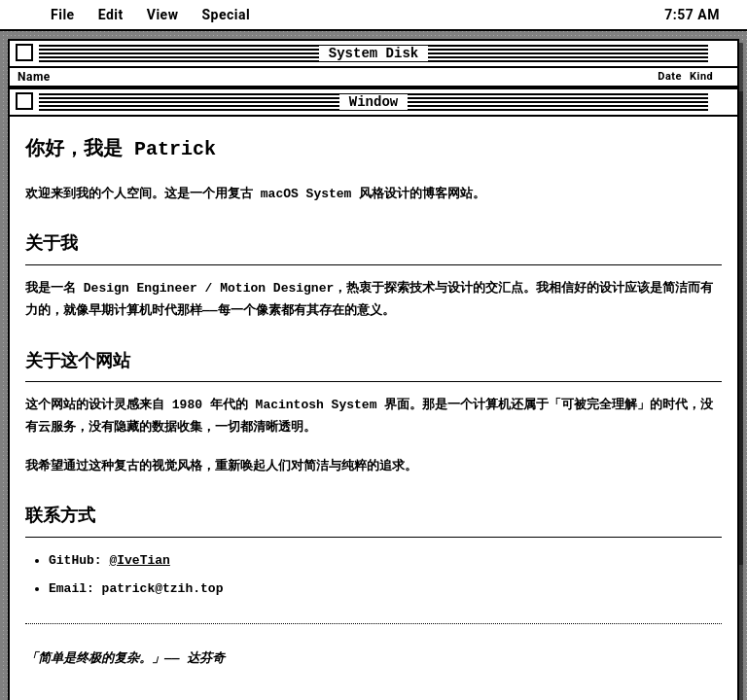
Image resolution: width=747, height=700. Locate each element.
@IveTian (139, 560)
